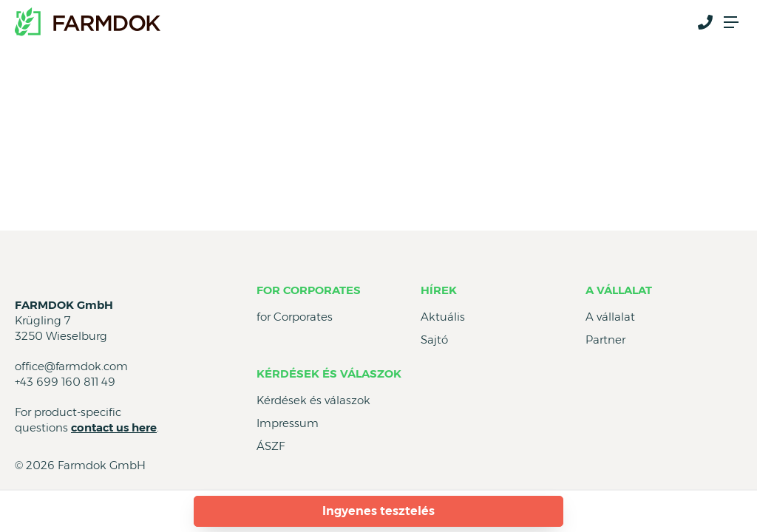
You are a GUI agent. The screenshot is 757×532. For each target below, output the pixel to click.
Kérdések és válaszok (329, 374)
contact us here (114, 427)
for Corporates (309, 290)
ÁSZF (271, 446)
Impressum (288, 423)
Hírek (439, 290)
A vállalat (619, 290)
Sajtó (434, 340)
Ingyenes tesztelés (378, 511)
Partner (605, 340)
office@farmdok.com (71, 366)
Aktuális (443, 317)
